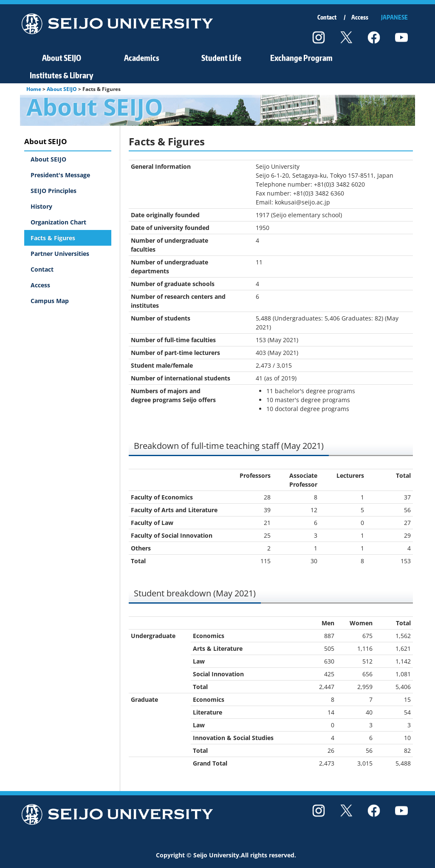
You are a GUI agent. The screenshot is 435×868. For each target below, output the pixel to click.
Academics (142, 58)
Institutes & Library (62, 75)
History (41, 206)
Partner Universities (60, 254)
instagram (319, 37)
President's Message (60, 175)
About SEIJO (62, 58)
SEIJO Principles (54, 191)
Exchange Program (301, 58)
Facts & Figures (53, 238)
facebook (374, 37)
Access (360, 17)
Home (34, 89)
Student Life (221, 58)
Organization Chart (58, 222)
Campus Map (50, 301)
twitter (346, 37)
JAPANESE (394, 17)
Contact (327, 17)
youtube (401, 37)
